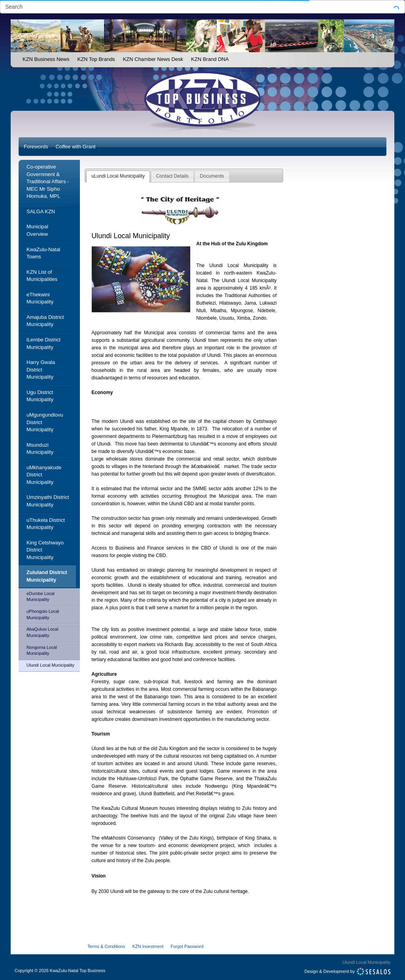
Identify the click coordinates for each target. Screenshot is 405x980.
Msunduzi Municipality (40, 449)
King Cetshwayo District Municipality (45, 550)
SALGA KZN (41, 211)
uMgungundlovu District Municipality (45, 422)
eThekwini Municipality (40, 298)
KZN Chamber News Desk (153, 59)
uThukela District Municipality (46, 524)
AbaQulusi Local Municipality (42, 632)
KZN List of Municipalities (42, 276)
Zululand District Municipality (47, 576)
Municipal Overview (37, 230)
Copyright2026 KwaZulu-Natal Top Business (60, 971)
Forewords (36, 147)
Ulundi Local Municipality (50, 665)
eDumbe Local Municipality (41, 597)
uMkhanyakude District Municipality (44, 475)
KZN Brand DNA (210, 59)
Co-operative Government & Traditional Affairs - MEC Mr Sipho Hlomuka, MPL (48, 181)
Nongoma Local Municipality (42, 650)
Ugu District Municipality (40, 396)
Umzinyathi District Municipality (48, 501)
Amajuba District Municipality (45, 321)
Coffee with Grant (75, 147)
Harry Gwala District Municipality (41, 370)
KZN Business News (46, 59)
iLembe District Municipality (44, 343)
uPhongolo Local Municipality (43, 614)
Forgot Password (187, 946)
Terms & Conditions (106, 946)
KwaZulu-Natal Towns (43, 253)
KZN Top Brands (96, 59)
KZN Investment (148, 946)
